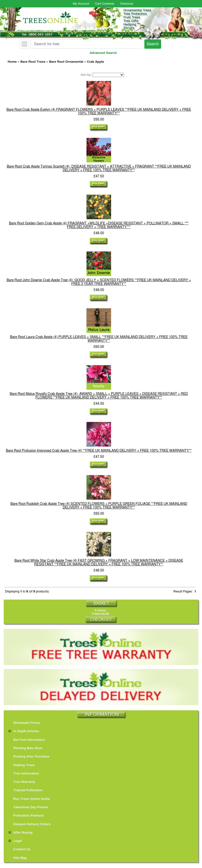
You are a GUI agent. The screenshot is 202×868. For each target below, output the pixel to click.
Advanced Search (103, 53)
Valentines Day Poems (28, 807)
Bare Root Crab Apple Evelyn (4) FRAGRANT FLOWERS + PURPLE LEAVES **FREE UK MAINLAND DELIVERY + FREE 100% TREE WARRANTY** (99, 112)
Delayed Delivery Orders (30, 824)
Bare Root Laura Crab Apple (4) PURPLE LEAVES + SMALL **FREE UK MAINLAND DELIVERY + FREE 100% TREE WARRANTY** (99, 339)
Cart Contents (105, 4)
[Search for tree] (87, 44)
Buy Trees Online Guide (29, 799)
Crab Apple (96, 62)
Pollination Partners (26, 816)
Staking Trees (22, 765)
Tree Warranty (22, 782)
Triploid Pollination (26, 790)
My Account (81, 4)
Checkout (126, 4)
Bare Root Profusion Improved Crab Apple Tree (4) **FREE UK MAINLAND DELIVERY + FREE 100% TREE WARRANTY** (99, 451)
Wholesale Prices (24, 723)
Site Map (18, 858)
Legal (15, 841)
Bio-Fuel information (27, 740)
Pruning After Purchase (29, 757)
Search (153, 44)
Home (12, 62)
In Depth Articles (24, 731)
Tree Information (24, 774)
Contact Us (19, 849)
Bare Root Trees (33, 62)
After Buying (21, 833)
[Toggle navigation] (24, 44)
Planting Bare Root (25, 748)
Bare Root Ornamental (66, 62)
